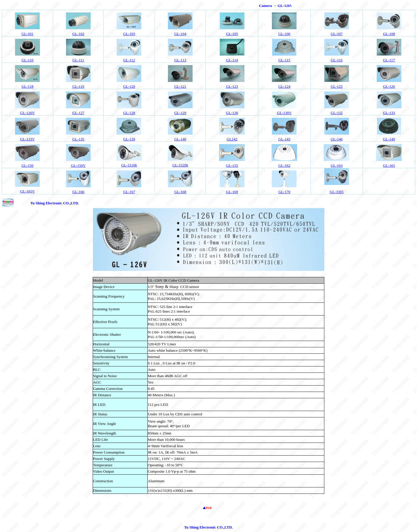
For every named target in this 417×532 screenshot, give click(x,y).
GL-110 (27, 60)
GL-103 (129, 34)
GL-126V (28, 113)
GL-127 (78, 113)
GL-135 (78, 139)
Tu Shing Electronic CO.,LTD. (55, 203)
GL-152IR (180, 165)
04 (180, 34)
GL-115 (284, 60)
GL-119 (78, 86)
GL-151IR (129, 165)
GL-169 (232, 192)
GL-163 (337, 165)
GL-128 (129, 113)
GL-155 (232, 165)
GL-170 (284, 192)
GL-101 (27, 34)
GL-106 (284, 34)
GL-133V (28, 139)
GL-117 (389, 60)
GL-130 (232, 113)
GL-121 (180, 86)
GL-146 (337, 139)
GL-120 (129, 86)
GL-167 (129, 192)
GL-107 (337, 34)
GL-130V (285, 113)
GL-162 (284, 165)
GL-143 (284, 139)
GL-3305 (337, 192)
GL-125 (337, 86)
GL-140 (180, 139)
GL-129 (180, 113)
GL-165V (28, 191)
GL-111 (78, 60)
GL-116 (337, 60)
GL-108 (389, 34)
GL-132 (337, 113)
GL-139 (129, 139)
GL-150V (78, 165)
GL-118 (27, 86)
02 (78, 34)
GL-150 (27, 165)
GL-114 (232, 60)
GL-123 (232, 86)
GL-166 (78, 192)
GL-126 (389, 86)
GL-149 (389, 139)
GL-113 (180, 60)
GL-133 (389, 113)
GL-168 (180, 192)
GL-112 (129, 60)
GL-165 (389, 165)
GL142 (232, 139)
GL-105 (232, 34)
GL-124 (284, 86)
